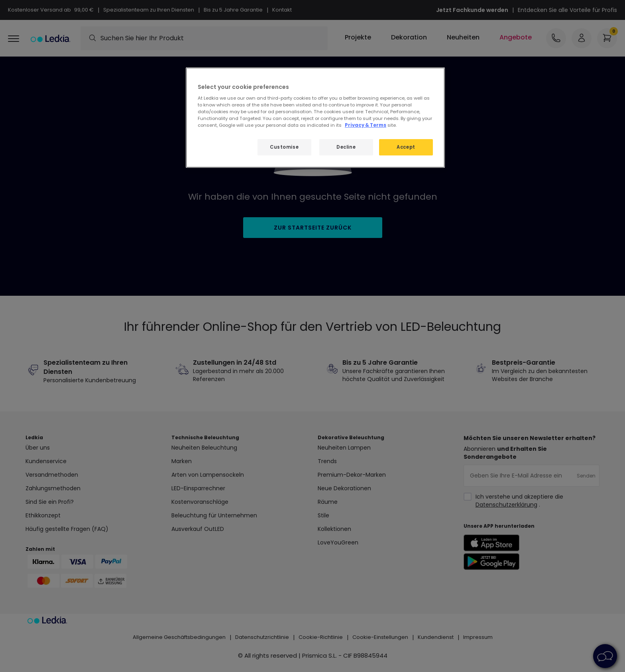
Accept (406, 147)
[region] (315, 118)
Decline (346, 147)
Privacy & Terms (366, 125)
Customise (284, 147)
